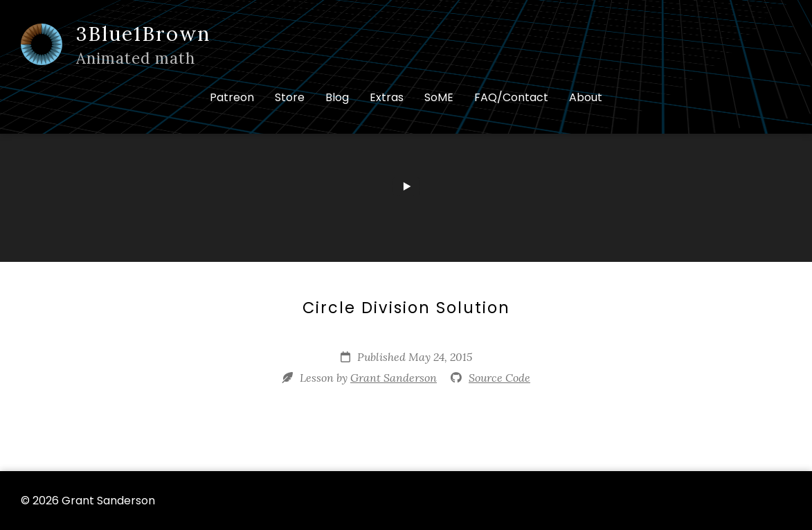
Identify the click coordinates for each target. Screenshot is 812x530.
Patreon (232, 97)
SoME (439, 97)
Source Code (499, 378)
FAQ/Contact (511, 97)
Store (290, 97)
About (586, 97)
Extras (387, 97)
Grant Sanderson (394, 378)
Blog (337, 97)
